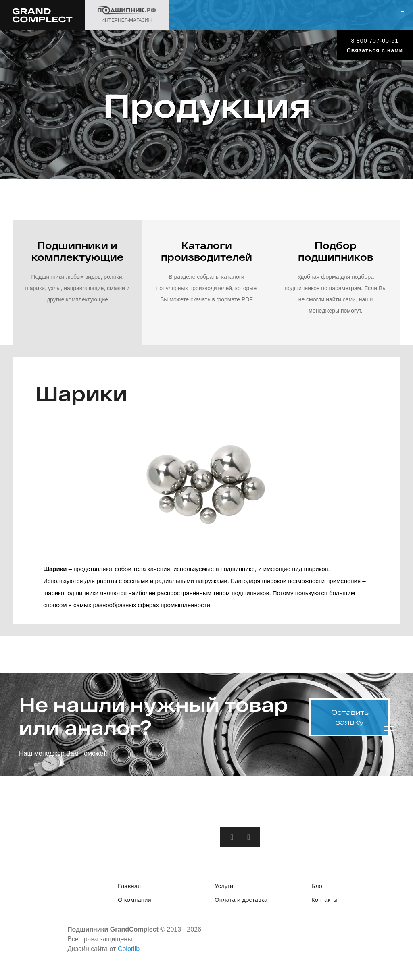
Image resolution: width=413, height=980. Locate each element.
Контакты (324, 902)
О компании (135, 902)
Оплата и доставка (241, 902)
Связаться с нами (375, 50)
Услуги (224, 888)
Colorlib (129, 951)
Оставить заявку (350, 717)
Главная (129, 888)
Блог (318, 888)
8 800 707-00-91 (375, 41)
